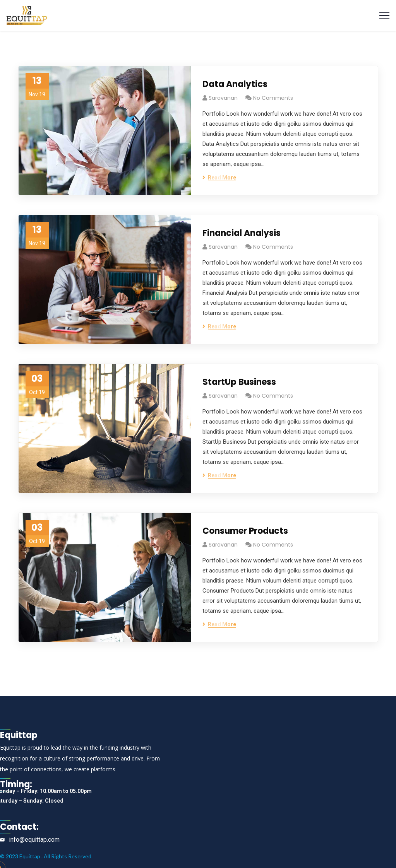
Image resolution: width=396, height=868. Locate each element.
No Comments (273, 98)
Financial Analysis (242, 233)
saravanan (223, 98)
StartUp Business (239, 382)
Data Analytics (235, 84)
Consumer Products (245, 531)
